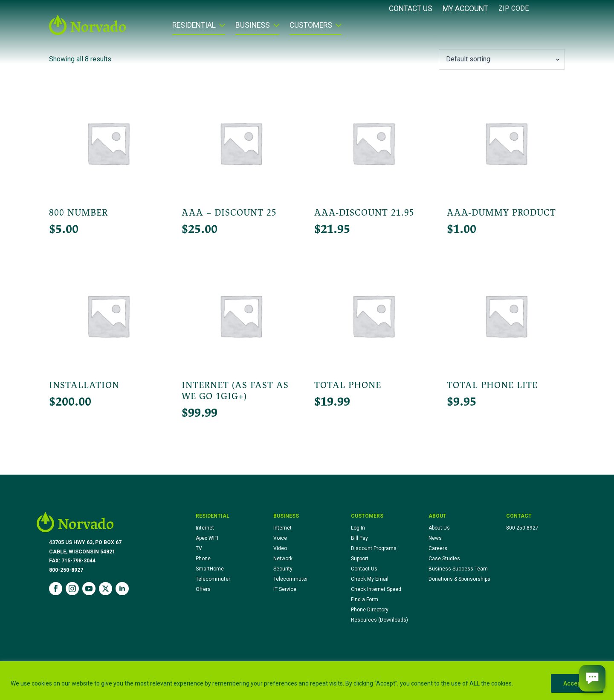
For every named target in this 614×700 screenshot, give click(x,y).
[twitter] (106, 589)
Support (360, 559)
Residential (194, 26)
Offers (203, 589)
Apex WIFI (207, 538)
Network (283, 559)
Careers (438, 548)
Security (283, 569)
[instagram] (72, 589)
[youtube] (89, 589)
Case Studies (444, 559)
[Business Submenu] (275, 28)
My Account (465, 9)
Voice (280, 538)
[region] (307, 681)
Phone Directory (370, 610)
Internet (205, 528)
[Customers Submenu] (337, 28)
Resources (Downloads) (379, 620)
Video (280, 548)
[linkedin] (122, 589)
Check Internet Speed (376, 589)
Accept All (577, 683)
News (435, 538)
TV (199, 548)
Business (253, 26)
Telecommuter (213, 579)
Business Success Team (458, 569)
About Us (439, 528)
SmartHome (210, 569)
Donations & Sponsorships (459, 579)
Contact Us (411, 9)
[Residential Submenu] (220, 28)
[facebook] (56, 589)
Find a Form (365, 599)
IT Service (285, 589)
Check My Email (370, 579)
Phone (203, 559)
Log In (358, 528)
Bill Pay (359, 538)
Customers (311, 26)
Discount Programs (374, 548)
